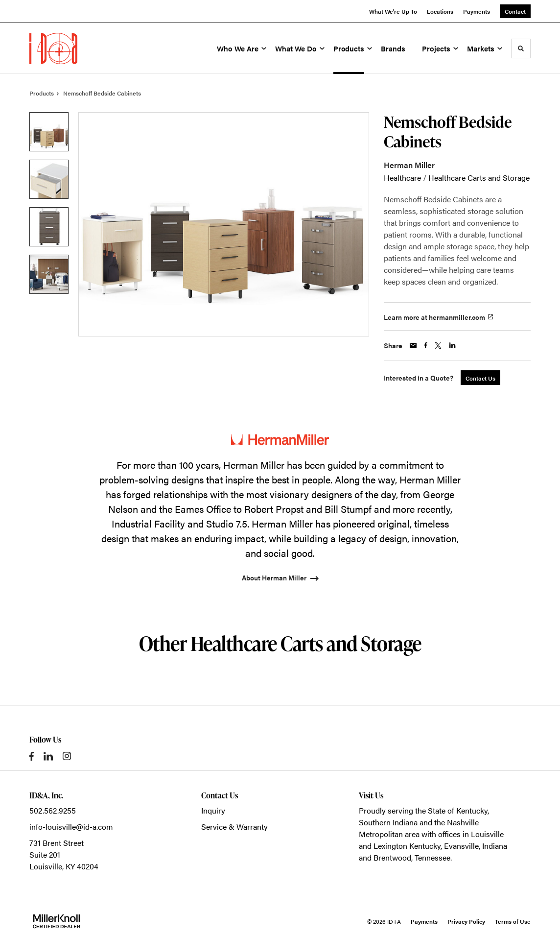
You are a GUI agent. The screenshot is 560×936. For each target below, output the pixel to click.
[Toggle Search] (521, 48)
